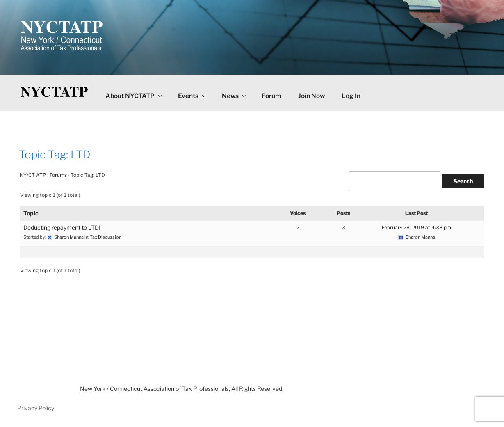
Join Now (311, 96)
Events (192, 96)
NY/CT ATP (33, 175)
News (234, 96)
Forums (58, 175)
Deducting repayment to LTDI (62, 227)
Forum (271, 96)
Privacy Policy (36, 408)
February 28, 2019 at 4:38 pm (416, 227)
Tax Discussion (106, 237)
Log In (351, 96)
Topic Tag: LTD (55, 154)
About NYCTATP (134, 96)
